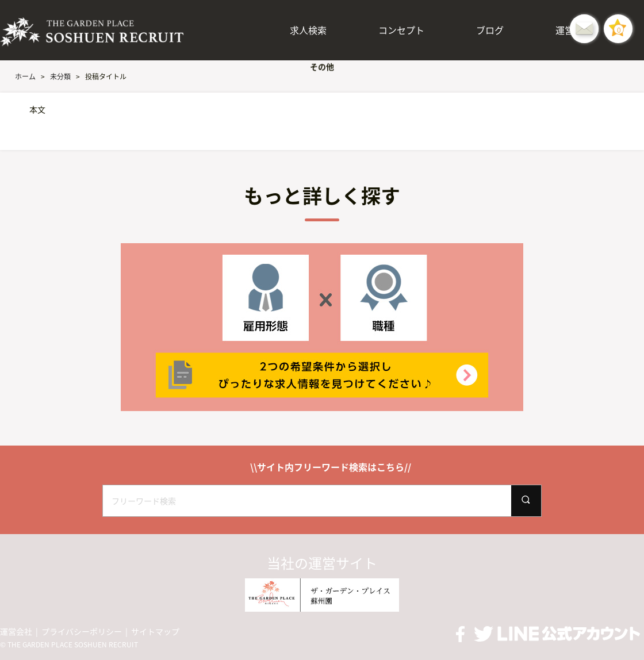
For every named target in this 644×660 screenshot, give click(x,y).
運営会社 (16, 632)
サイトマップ (155, 632)
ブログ (490, 30)
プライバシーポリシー (82, 632)
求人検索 (308, 30)
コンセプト (401, 30)
